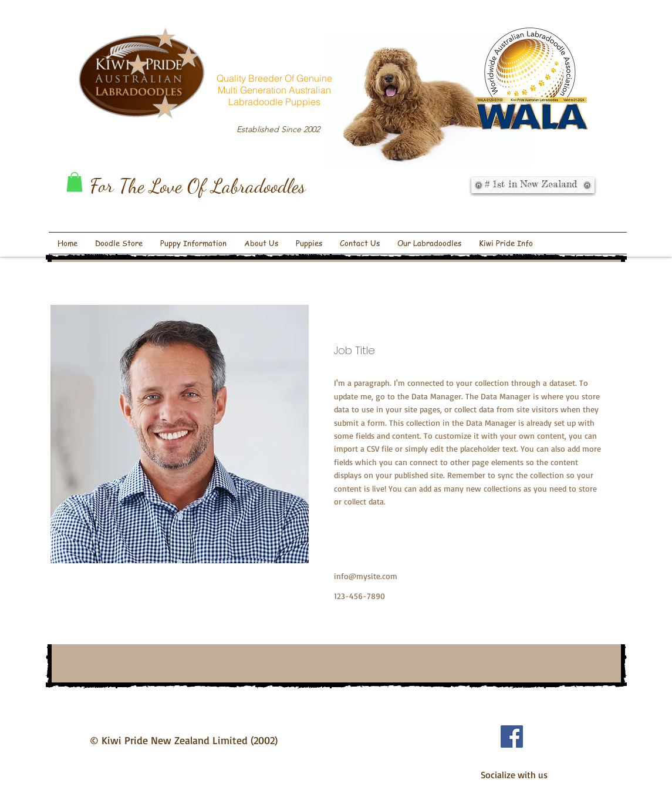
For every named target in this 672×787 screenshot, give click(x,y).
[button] (75, 182)
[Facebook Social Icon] (512, 736)
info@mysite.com (366, 576)
